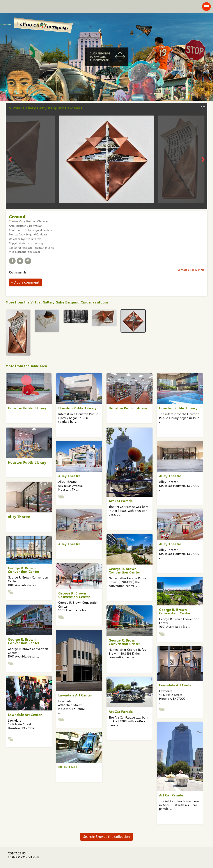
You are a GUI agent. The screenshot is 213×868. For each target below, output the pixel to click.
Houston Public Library (27, 408)
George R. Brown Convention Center (124, 571)
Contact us (17, 853)
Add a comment (27, 282)
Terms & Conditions (24, 857)
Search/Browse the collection (107, 837)
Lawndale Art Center (75, 695)
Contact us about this (191, 270)
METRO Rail (68, 767)
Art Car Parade (121, 501)
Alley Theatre (69, 476)
